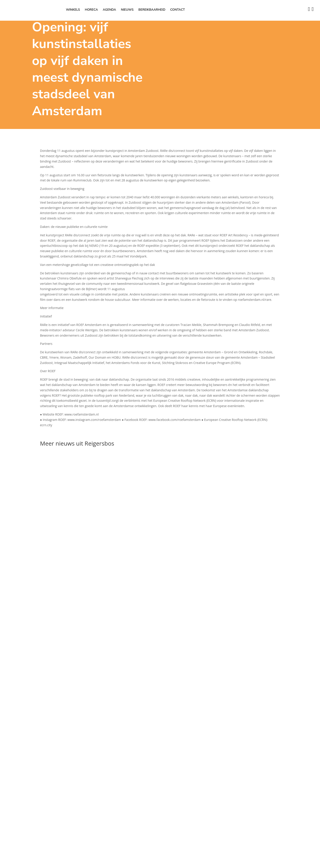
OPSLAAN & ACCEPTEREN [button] (18, 865)
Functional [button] (8, 786)
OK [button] (20, 675)
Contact (178, 10)
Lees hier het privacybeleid (19, 719)
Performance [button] (9, 802)
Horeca (91, 10)
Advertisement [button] (11, 833)
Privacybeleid (246, 633)
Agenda (110, 10)
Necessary (13, 730)
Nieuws (127, 10)
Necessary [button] (7, 724)
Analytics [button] (6, 818)
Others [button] (5, 849)
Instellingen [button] (8, 675)
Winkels (73, 10)
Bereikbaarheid (152, 10)
